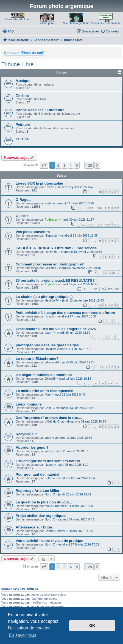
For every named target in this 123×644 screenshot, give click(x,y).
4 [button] (71, 165)
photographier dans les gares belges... (49, 345)
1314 (108, 224)
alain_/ (49, 333)
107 (110, 289)
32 (112, 427)
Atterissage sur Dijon (34, 527)
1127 (90, 208)
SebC (49, 408)
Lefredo (50, 478)
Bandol (49, 531)
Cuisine (22, 139)
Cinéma (22, 95)
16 (100, 241)
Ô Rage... (23, 200)
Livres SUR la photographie (39, 183)
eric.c (48, 506)
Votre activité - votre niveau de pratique (49, 541)
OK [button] (92, 626)
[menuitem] (8, 31)
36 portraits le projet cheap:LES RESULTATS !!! (56, 280)
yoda (48, 438)
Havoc (49, 465)
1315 (116, 224)
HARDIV (51, 349)
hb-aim (49, 316)
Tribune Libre (17, 64)
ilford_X (50, 494)
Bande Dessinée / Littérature (40, 110)
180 (117, 383)
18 (112, 241)
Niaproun (51, 235)
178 (103, 383)
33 (118, 427)
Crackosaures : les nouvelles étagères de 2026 (56, 329)
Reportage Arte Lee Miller (37, 491)
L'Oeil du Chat (54, 421)
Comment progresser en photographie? (50, 264)
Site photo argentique (76, 23)
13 (118, 192)
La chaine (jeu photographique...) (44, 297)
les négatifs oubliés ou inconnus (44, 375)
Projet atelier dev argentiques (41, 516)
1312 (90, 224)
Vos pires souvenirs (33, 232)
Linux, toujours (29, 404)
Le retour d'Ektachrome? (37, 359)
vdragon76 (52, 362)
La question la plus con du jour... (44, 502)
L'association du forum (18, 19)
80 (100, 305)
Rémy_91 (51, 252)
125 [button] (89, 165)
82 (112, 305)
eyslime (50, 203)
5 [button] (77, 165)
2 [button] (58, 165)
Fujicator (51, 220)
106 (103, 289)
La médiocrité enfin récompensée (44, 391)
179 (110, 383)
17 (106, 241)
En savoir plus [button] (23, 635)
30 (100, 427)
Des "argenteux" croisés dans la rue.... (49, 418)
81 (106, 305)
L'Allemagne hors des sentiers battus (48, 461)
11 (106, 192)
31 (106, 427)
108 (117, 289)
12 (112, 192)
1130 (116, 208)
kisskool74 (52, 300)
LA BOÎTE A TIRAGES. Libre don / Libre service (56, 248)
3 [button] (64, 165)
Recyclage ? (26, 434)
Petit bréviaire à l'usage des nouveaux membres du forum (65, 313)
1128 (99, 208)
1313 (99, 224)
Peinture (23, 124)
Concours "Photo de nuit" (24, 53)
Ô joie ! (22, 216)
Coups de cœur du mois (106, 23)
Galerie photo (47, 23)
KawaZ (49, 187)
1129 (108, 208)
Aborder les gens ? (32, 447)
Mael (48, 394)
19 (118, 241)
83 (118, 305)
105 (95, 289)
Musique (23, 81)
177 (95, 383)
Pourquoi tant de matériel (37, 474)
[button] (44, 165)
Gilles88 (50, 268)
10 (100, 192)
